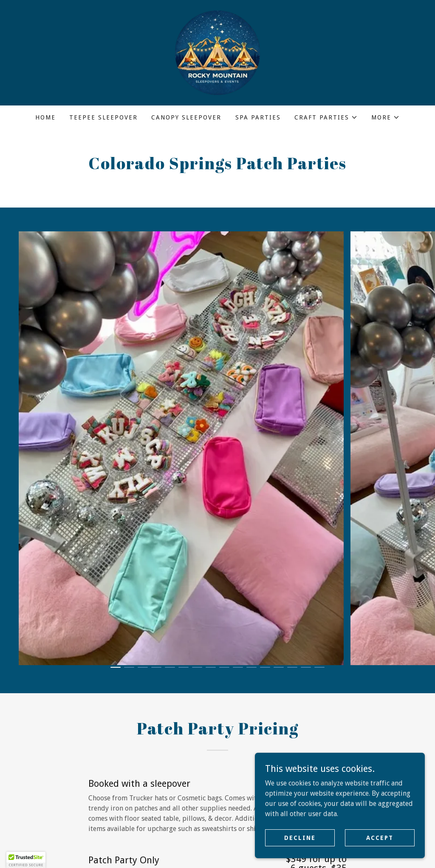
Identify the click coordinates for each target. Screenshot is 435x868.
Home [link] (45, 117)
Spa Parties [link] (258, 117)
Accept (380, 837)
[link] (217, 52)
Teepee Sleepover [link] (103, 117)
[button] (326, 117)
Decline (300, 837)
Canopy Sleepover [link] (186, 117)
